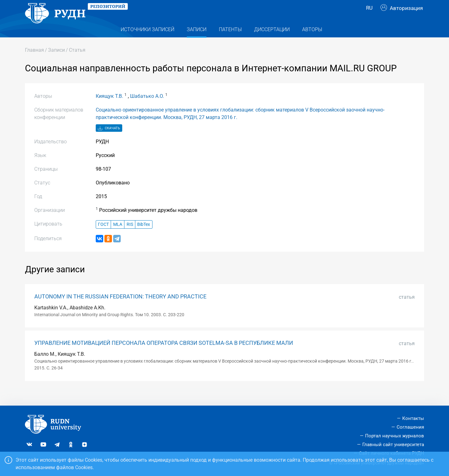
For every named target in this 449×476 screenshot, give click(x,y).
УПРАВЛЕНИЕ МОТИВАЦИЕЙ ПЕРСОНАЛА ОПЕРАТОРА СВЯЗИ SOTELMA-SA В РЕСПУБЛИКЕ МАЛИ (164, 355)
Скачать (109, 141)
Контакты (413, 419)
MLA (118, 237)
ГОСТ (103, 237)
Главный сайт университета (393, 445)
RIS (130, 237)
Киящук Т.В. (109, 109)
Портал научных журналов (395, 436)
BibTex (144, 237)
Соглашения (410, 427)
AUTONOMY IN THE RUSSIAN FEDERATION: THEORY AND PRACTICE (120, 309)
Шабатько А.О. (147, 109)
